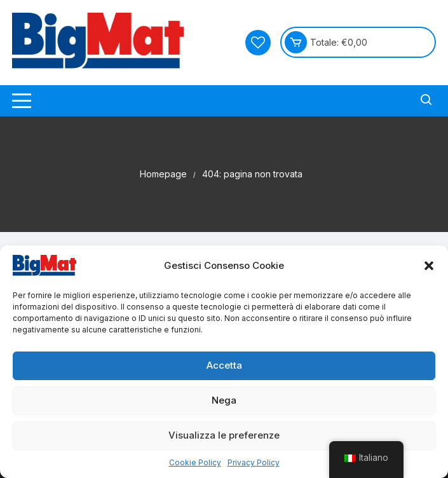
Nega (224, 400)
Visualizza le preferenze (224, 435)
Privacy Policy (254, 462)
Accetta (224, 365)
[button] (429, 266)
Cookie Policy (195, 462)
